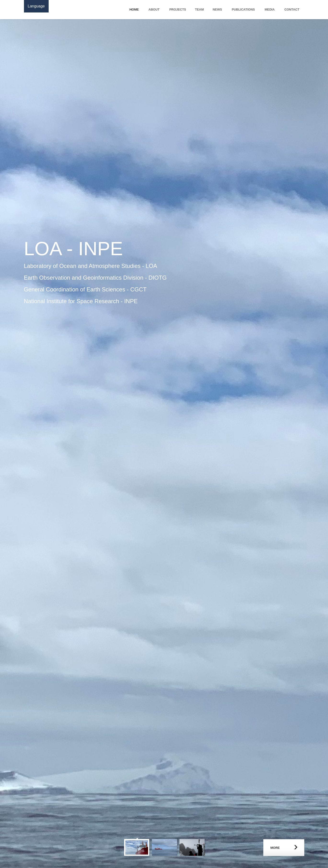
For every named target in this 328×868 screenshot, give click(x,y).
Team (199, 9)
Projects (178, 9)
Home (134, 9)
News (217, 9)
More (275, 848)
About (154, 9)
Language (36, 6)
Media (270, 9)
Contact (292, 9)
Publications (243, 9)
